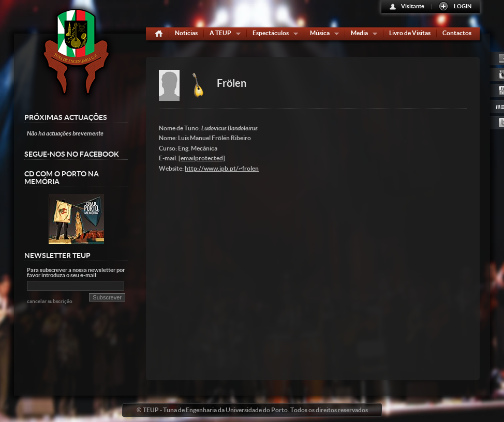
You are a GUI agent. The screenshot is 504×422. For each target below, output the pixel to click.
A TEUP (223, 35)
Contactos (457, 33)
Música (322, 35)
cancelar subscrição (50, 301)
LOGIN (463, 6)
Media (362, 35)
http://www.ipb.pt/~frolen (222, 168)
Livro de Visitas (410, 33)
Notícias (186, 33)
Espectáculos (273, 35)
